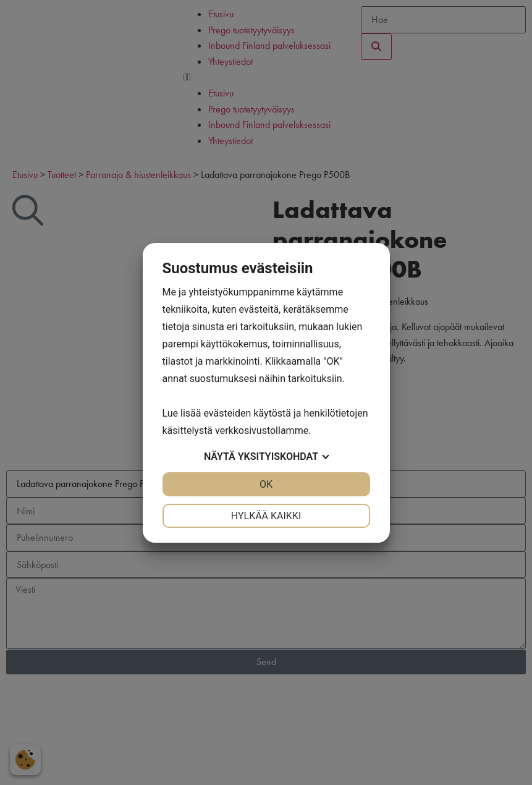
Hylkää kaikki (266, 516)
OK (266, 484)
